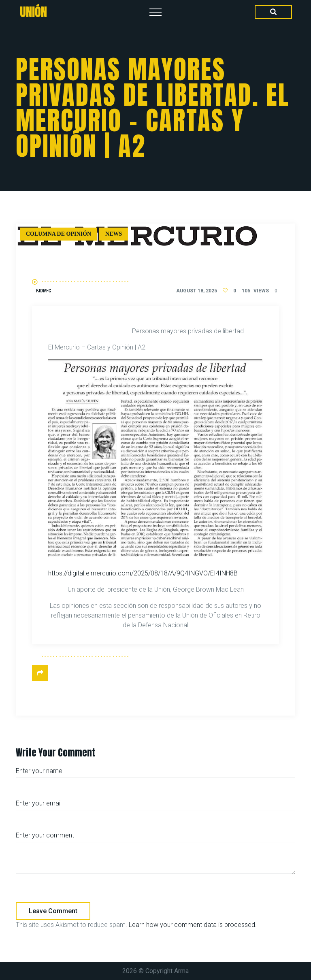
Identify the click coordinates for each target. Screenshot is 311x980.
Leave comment (53, 911)
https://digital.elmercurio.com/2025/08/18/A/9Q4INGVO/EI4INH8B (143, 573)
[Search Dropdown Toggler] (273, 12)
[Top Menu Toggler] (155, 12)
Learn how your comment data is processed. (193, 925)
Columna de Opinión (59, 234)
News (114, 234)
